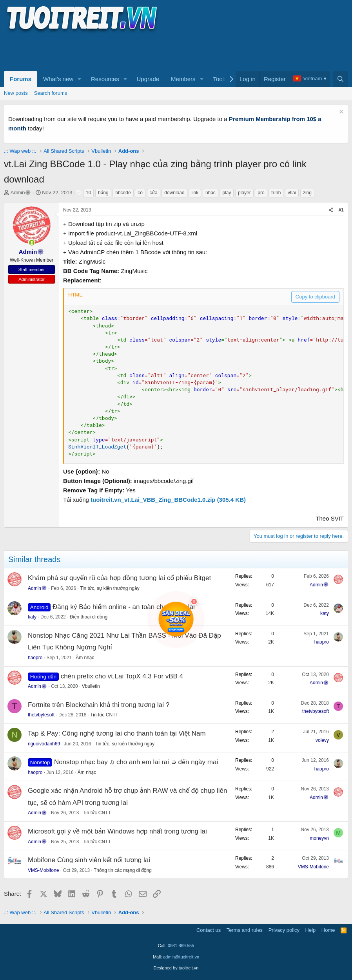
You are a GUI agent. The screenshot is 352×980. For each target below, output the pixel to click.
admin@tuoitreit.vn (181, 957)
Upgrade (148, 79)
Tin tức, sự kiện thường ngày (110, 588)
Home (328, 930)
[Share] (331, 210)
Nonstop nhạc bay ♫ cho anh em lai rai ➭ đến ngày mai (136, 762)
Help (311, 930)
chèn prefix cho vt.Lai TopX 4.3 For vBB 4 (122, 676)
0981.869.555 (181, 946)
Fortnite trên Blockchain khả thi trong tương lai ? (99, 705)
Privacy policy (284, 930)
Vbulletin (91, 686)
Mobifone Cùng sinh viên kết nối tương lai (89, 860)
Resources (105, 79)
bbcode (123, 193)
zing (307, 193)
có (140, 193)
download (174, 193)
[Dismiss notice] (340, 113)
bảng (103, 193)
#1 (341, 210)
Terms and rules (245, 930)
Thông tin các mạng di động (123, 870)
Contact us (209, 930)
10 (88, 193)
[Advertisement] (147, 51)
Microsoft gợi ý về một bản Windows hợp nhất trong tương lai (117, 831)
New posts (16, 93)
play (227, 193)
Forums (21, 79)
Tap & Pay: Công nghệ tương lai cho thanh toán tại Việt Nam (117, 733)
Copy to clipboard (315, 297)
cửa (154, 193)
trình (276, 193)
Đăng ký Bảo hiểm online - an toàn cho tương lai (124, 607)
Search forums (51, 93)
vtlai (292, 193)
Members (183, 79)
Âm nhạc (85, 658)
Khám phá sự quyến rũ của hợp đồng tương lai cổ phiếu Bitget (119, 578)
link (195, 193)
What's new (58, 79)
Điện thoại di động (89, 617)
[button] (80, 79)
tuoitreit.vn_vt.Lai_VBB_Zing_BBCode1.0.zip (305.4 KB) (168, 500)
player (244, 193)
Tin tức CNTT (104, 715)
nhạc (210, 193)
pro (261, 193)
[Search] (340, 79)
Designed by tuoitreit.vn (176, 968)
